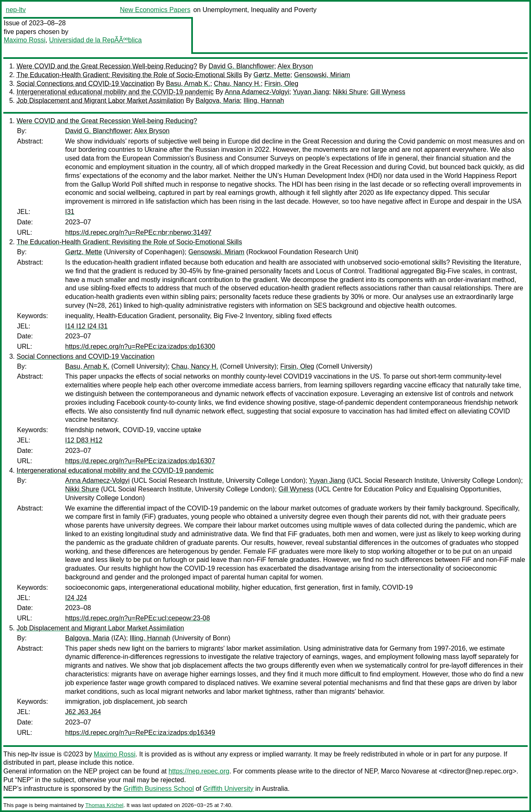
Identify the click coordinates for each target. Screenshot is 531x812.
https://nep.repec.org (199, 771)
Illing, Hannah (264, 101)
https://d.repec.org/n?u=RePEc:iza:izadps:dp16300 (140, 346)
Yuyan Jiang (311, 92)
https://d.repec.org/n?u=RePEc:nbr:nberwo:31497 (138, 232)
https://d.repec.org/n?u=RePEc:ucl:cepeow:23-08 (138, 618)
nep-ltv (16, 10)
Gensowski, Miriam (322, 75)
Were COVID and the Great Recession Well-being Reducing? (107, 66)
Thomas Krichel (104, 805)
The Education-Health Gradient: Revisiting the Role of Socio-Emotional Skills (129, 75)
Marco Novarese (405, 771)
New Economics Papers (155, 10)
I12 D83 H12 (84, 440)
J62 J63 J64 (83, 712)
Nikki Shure (350, 92)
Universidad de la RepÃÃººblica (95, 40)
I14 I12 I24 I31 (86, 326)
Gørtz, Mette (272, 75)
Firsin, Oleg (281, 84)
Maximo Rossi (24, 40)
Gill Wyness (388, 92)
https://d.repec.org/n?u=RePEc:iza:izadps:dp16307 (140, 461)
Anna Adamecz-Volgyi (257, 92)
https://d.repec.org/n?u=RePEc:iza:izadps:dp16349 (140, 733)
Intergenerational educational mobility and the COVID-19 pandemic (115, 92)
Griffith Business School (159, 789)
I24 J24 (76, 598)
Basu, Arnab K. (188, 84)
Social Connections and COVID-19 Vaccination (85, 84)
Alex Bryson (295, 66)
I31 (70, 212)
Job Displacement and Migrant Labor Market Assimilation (100, 101)
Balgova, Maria (218, 101)
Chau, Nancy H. (237, 84)
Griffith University (228, 789)
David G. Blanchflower (241, 66)
